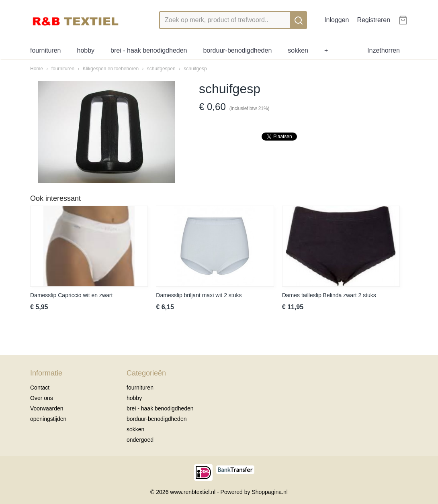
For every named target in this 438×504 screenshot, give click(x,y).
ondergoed (140, 440)
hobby (86, 50)
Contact (40, 388)
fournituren (46, 50)
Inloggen (337, 20)
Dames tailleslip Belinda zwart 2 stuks (329, 295)
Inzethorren (384, 50)
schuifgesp (195, 69)
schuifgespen (161, 69)
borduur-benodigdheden (237, 50)
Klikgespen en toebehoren (111, 69)
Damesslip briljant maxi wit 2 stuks (199, 295)
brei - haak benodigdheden (149, 50)
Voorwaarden (47, 408)
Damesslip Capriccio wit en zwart (71, 295)
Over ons (42, 398)
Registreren (374, 20)
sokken (298, 50)
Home (37, 69)
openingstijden (48, 419)
